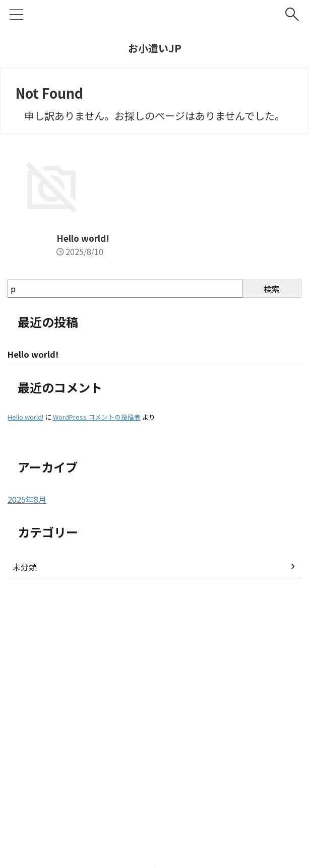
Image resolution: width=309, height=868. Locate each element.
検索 (272, 495)
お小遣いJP (155, 48)
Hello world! (35, 444)
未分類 (25, 774)
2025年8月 (27, 706)
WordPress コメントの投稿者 (97, 624)
